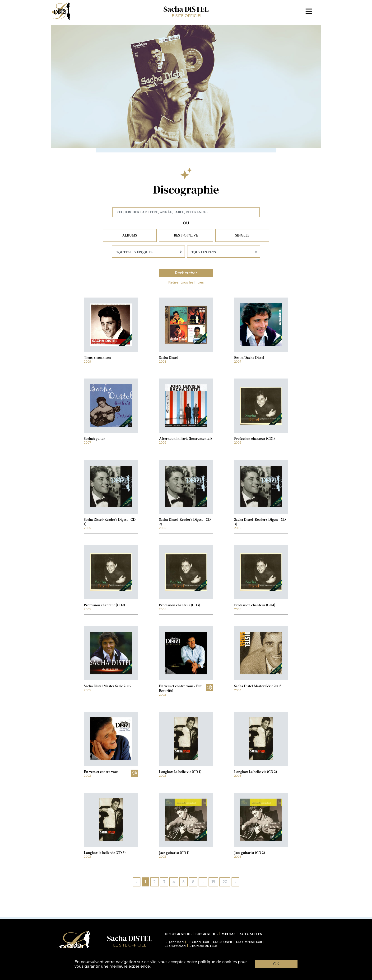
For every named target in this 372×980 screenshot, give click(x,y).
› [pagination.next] (235, 882)
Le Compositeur (249, 942)
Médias (228, 934)
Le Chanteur (198, 942)
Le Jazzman (174, 942)
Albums (130, 235)
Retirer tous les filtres (186, 282)
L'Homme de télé (203, 946)
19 (214, 882)
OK (276, 964)
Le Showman (175, 946)
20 (225, 882)
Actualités (251, 934)
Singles (242, 235)
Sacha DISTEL (186, 11)
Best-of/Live (186, 235)
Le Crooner (223, 942)
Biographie (206, 934)
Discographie (178, 934)
